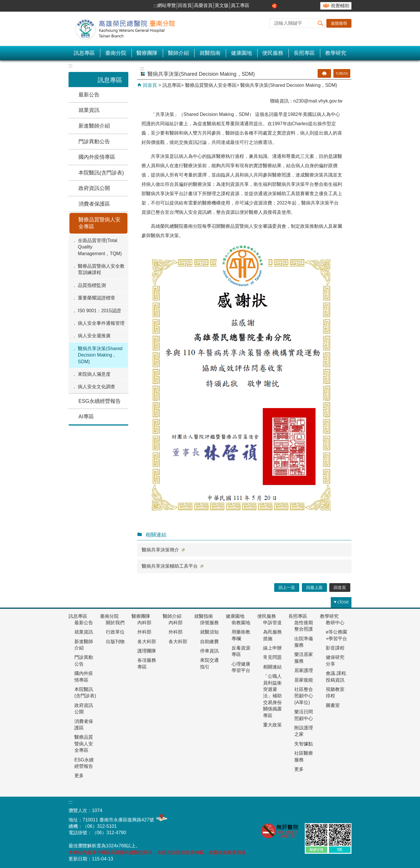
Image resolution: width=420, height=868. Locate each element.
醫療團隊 (147, 53)
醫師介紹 (178, 53)
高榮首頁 (203, 5)
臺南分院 (116, 53)
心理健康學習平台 (241, 667)
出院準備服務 (304, 642)
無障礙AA (315, 810)
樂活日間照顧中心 (304, 715)
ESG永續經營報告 (100, 401)
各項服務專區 (147, 663)
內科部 (144, 623)
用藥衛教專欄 (241, 635)
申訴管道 (272, 623)
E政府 (344, 809)
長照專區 (304, 53)
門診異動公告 (94, 142)
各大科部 (147, 642)
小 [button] (255, 6)
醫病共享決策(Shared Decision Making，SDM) (100, 355)
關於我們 (115, 623)
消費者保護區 (94, 204)
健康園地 (242, 53)
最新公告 (89, 95)
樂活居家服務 (304, 658)
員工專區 (240, 5)
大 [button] (268, 6)
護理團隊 (147, 651)
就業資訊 (89, 110)
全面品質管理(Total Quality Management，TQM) (100, 247)
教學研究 (336, 53)
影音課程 (335, 648)
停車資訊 (209, 651)
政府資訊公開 (94, 188)
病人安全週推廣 (94, 336)
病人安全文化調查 (97, 387)
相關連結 (272, 667)
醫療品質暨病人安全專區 (99, 223)
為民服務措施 (272, 635)
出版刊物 (115, 642)
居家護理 (304, 670)
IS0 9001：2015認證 (99, 311)
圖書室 (333, 705)
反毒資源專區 (241, 651)
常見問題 (272, 657)
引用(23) (342, 73)
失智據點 (304, 744)
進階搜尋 (339, 23)
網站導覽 (167, 5)
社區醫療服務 (304, 756)
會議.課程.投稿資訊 (336, 676)
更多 (79, 776)
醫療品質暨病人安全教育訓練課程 (101, 269)
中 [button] (262, 6)
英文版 (222, 5)
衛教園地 (241, 623)
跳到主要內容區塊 (3, 3)
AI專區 (86, 417)
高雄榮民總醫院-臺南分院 (128, 29)
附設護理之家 (304, 731)
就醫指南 (210, 53)
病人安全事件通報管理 (101, 323)
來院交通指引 (209, 663)
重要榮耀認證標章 (97, 298)
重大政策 (272, 725)
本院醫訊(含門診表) (101, 173)
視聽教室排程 (335, 693)
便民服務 (273, 53)
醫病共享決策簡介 (163, 550)
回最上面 (314, 588)
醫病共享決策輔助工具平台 (173, 566)
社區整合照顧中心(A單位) (304, 696)
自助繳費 (209, 642)
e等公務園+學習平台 (336, 635)
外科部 (144, 632)
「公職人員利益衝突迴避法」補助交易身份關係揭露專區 (272, 696)
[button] (321, 23)
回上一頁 (287, 588)
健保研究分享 (335, 660)
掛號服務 (209, 623)
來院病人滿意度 (94, 374)
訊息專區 (84, 53)
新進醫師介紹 (94, 126)
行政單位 (115, 632)
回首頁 (185, 5)
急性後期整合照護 (304, 626)
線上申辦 (272, 648)
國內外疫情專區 (97, 157)
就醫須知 (209, 632)
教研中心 (335, 623)
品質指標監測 (92, 285)
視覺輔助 (340, 6)
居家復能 (304, 680)
